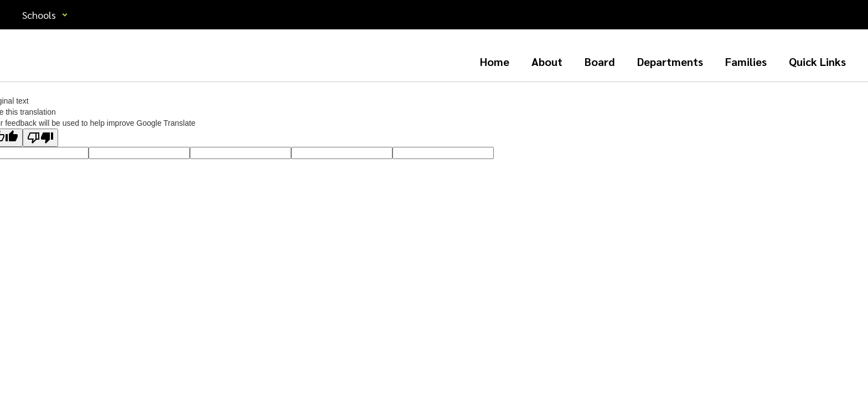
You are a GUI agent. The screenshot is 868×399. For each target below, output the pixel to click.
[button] (45, 15)
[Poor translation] (40, 138)
